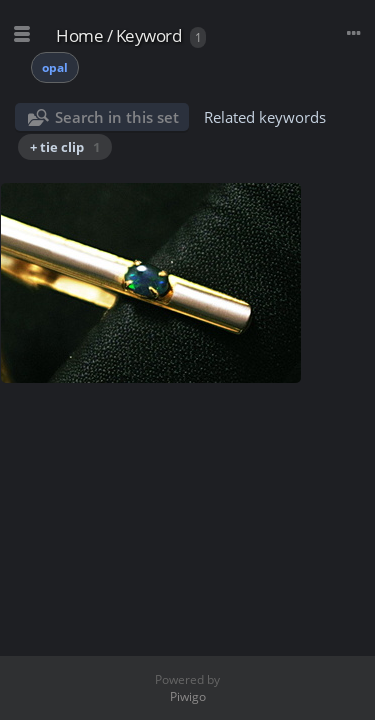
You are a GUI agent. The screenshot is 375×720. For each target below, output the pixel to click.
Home (79, 35)
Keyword (149, 35)
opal (55, 67)
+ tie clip (65, 147)
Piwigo (188, 696)
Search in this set (117, 117)
